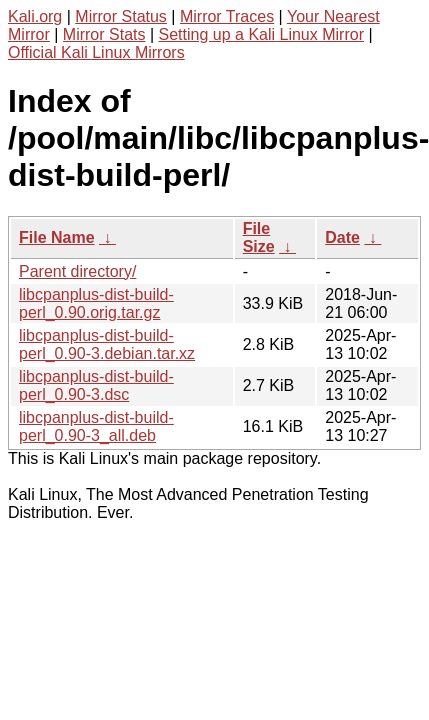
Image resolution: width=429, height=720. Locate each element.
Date (342, 237)
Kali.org (35, 16)
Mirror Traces (227, 16)
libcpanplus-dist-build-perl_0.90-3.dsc (96, 385)
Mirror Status (121, 16)
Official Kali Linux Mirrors (96, 52)
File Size (259, 237)
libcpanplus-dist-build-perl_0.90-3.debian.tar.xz (107, 344)
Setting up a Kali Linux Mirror (261, 34)
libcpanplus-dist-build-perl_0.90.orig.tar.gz (96, 303)
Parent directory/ (77, 271)
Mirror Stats (104, 34)
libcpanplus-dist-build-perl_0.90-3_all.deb (96, 426)
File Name (57, 237)
